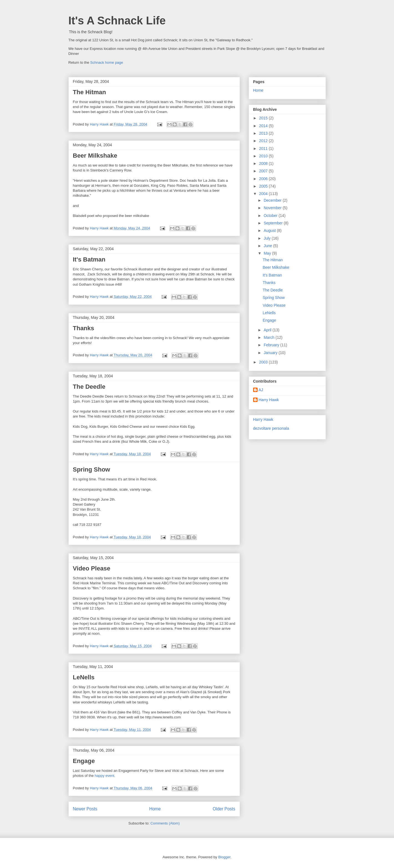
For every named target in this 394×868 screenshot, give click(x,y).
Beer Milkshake (95, 156)
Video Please (92, 568)
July (268, 238)
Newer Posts (85, 809)
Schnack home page (107, 62)
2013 (264, 133)
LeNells (84, 677)
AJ (261, 390)
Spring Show (91, 469)
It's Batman (89, 259)
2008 (264, 163)
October (271, 216)
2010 (264, 156)
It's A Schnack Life (117, 21)
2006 (264, 179)
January (271, 353)
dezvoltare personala (271, 428)
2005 (264, 186)
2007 (264, 171)
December (273, 200)
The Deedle (89, 387)
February (272, 345)
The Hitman (90, 92)
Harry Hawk (269, 400)
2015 (264, 118)
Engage (84, 761)
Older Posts (224, 809)
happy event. (105, 776)
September (274, 223)
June (268, 246)
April (268, 330)
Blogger (224, 857)
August (270, 231)
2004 (264, 194)
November (273, 208)
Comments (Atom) (165, 823)
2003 (264, 362)
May (268, 253)
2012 (264, 141)
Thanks (84, 328)
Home (155, 809)
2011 (264, 148)
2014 (264, 126)
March (270, 337)
